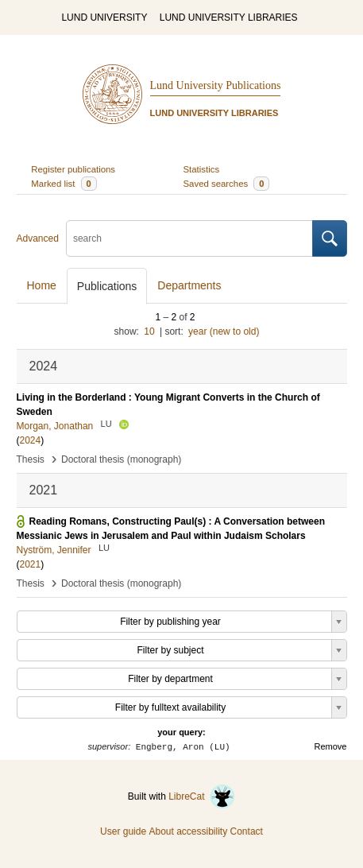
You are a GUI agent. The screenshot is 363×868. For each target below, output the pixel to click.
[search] (189, 238)
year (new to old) (224, 331)
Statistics (202, 169)
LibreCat (202, 796)
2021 (31, 564)
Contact (247, 831)
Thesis (31, 459)
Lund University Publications (216, 85)
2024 (31, 440)
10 (149, 331)
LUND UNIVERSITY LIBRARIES (229, 17)
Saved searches (227, 184)
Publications (107, 286)
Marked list (64, 184)
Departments (189, 285)
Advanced (38, 238)
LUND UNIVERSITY (104, 17)
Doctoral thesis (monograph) (121, 459)
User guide (123, 831)
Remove (331, 746)
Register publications (73, 169)
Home (42, 285)
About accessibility (188, 831)
